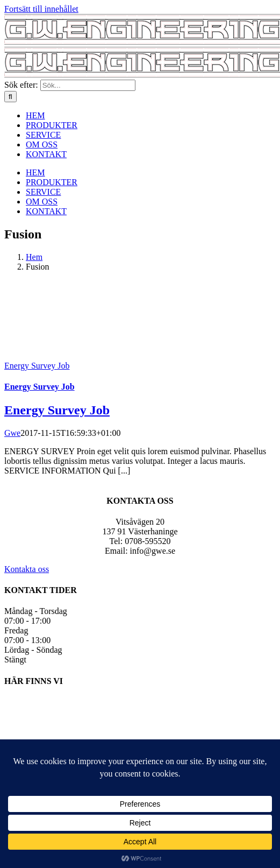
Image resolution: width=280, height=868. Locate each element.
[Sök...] (88, 85)
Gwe (12, 433)
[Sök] (10, 97)
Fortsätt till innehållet (41, 9)
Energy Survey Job (37, 366)
